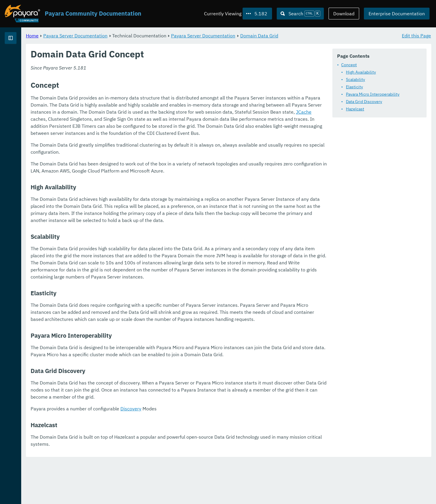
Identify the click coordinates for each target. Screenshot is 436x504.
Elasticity (354, 87)
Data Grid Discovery (364, 102)
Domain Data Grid (333, 35)
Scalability (355, 79)
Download (344, 14)
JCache (319, 119)
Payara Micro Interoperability (373, 94)
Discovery (204, 451)
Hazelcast (355, 109)
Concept (349, 65)
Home (106, 35)
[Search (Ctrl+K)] (300, 14)
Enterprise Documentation (397, 14)
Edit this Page (416, 35)
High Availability (361, 72)
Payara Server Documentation (149, 35)
